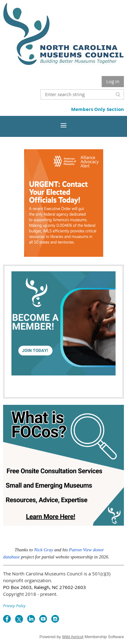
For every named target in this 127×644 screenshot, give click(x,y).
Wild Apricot (73, 637)
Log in (113, 81)
